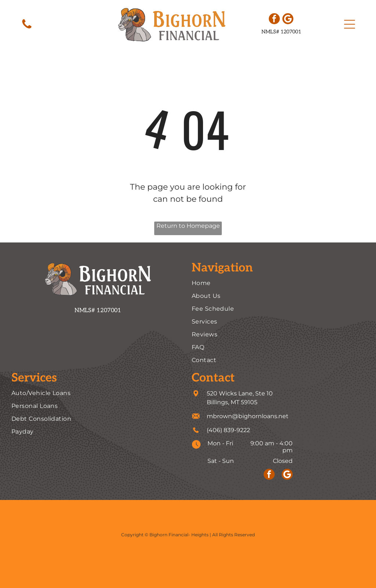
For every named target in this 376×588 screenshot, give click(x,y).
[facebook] (274, 20)
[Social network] (288, 20)
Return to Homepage (188, 226)
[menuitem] (278, 283)
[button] (350, 24)
